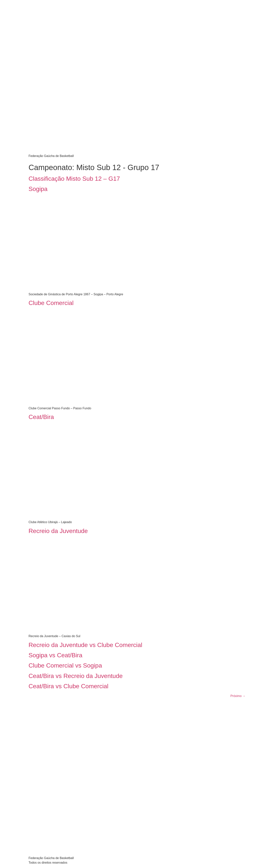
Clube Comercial (51, 303)
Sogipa (38, 189)
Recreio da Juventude (58, 531)
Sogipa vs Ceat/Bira (55, 655)
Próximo (238, 696)
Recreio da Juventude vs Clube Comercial (85, 645)
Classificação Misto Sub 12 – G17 (74, 179)
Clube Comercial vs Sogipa (65, 665)
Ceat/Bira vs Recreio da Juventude (76, 676)
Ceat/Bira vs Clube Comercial (68, 686)
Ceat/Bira (41, 417)
